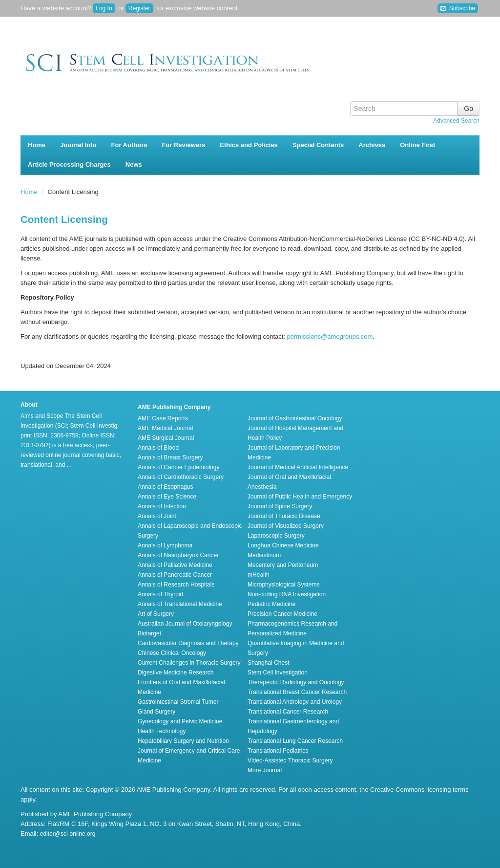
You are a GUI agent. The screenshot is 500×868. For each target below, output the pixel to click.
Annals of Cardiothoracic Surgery (181, 477)
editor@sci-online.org (68, 834)
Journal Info (78, 145)
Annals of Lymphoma (165, 545)
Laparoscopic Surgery (276, 536)
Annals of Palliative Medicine (175, 565)
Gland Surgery (156, 712)
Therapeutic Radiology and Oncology (296, 682)
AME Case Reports (163, 418)
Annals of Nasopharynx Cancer (178, 555)
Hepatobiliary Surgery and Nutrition (183, 741)
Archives (372, 145)
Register (139, 8)
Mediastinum (264, 555)
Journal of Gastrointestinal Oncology (295, 418)
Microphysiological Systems (283, 585)
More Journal (265, 770)
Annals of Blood (158, 448)
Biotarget (149, 633)
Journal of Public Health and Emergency (300, 497)
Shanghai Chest (268, 663)
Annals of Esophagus (165, 487)
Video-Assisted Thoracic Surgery (290, 760)
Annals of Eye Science (167, 497)
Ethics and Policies (249, 145)
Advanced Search (456, 121)
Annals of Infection (162, 506)
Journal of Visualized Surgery (286, 526)
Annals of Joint (157, 516)
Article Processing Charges (69, 164)
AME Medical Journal (165, 428)
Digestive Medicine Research (176, 673)
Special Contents (318, 145)
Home (37, 145)
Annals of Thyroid (160, 594)
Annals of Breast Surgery (170, 457)
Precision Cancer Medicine (282, 614)
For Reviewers (183, 145)
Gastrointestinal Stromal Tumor (178, 702)
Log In (104, 8)
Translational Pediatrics (278, 751)
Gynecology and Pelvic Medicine (180, 721)
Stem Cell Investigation (278, 673)
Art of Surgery (156, 614)
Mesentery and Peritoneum (283, 565)
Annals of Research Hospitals (176, 585)
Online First (417, 145)
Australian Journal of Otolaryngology (185, 624)
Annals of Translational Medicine (180, 604)
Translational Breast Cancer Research (297, 692)
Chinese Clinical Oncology (172, 653)
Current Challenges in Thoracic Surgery (189, 663)
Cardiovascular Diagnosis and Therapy (188, 643)
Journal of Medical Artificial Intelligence (298, 467)
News (134, 164)
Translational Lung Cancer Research (295, 741)
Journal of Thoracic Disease (284, 516)
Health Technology (162, 731)
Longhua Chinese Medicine (283, 545)
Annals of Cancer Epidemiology (178, 467)
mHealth (259, 575)
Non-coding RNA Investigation (287, 594)
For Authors (129, 145)
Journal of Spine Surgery (280, 506)
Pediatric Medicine (271, 604)
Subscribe (458, 9)
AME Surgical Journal (166, 438)
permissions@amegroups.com (330, 336)
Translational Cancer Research (288, 712)
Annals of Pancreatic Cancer (175, 575)
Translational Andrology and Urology (295, 702)
